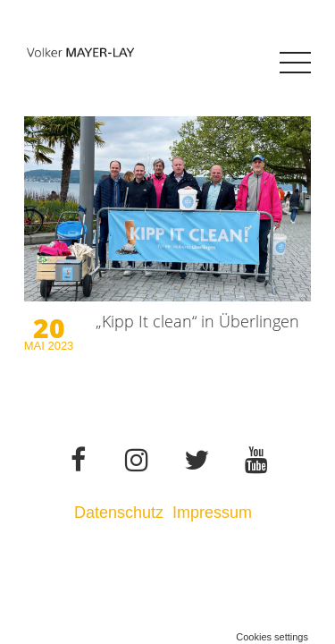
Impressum (214, 513)
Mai (36, 346)
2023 (60, 346)
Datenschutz (119, 513)
